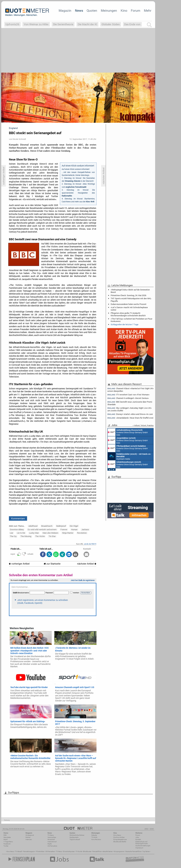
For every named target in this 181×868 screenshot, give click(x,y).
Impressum (139, 848)
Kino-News (117, 835)
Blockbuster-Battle (120, 842)
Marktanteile (74, 837)
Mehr (148, 10)
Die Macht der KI (87, 24)
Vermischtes (52, 837)
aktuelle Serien (108, 851)
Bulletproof (61, 526)
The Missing (26, 536)
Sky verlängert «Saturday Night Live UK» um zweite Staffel (130, 409)
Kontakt (138, 839)
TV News (59, 851)
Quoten (92, 10)
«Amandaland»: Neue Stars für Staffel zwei (130, 418)
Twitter (6, 846)
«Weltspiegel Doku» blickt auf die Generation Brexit (130, 291)
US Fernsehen (50, 851)
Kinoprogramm (119, 851)
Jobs (137, 837)
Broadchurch (47, 526)
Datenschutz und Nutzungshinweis (142, 843)
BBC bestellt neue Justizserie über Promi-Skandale (130, 403)
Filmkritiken (40, 851)
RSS (5, 835)
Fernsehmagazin (29, 851)
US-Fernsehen (52, 846)
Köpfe (50, 844)
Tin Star (52, 536)
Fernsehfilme (97, 851)
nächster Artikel (87, 564)
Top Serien (146, 851)
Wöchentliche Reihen (77, 835)
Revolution (82, 533)
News (79, 10)
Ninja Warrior (68, 533)
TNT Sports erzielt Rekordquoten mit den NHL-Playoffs (131, 300)
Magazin (65, 10)
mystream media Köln (129, 456)
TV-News (51, 835)
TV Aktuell (19, 851)
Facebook (7, 844)
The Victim (40, 536)
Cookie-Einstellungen (143, 846)
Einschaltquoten (69, 851)
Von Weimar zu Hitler (36, 24)
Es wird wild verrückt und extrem (42, 529)
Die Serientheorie (63, 24)
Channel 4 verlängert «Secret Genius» (128, 398)
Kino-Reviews (96, 839)
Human (74, 529)
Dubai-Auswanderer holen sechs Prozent (129, 304)
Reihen (28, 837)
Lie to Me (21, 533)
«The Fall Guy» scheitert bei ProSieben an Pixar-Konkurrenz (132, 320)
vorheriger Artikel (19, 564)
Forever (64, 529)
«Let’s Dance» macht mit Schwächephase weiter (129, 309)
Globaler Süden (111, 24)
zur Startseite (52, 564)
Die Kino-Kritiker (119, 837)
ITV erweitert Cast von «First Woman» (128, 395)
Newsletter (7, 837)
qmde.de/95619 (90, 544)
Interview (29, 839)
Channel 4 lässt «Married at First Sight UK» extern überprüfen (131, 390)
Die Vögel (74, 526)
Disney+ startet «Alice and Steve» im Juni (130, 414)
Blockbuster (87, 851)
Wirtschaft (51, 839)
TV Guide (79, 851)
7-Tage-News (8, 842)
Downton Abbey (17, 529)
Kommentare (18, 518)
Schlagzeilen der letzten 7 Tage (125, 324)
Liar (11, 533)
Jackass (85, 529)
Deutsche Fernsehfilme (133, 851)
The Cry (13, 536)
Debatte (94, 835)
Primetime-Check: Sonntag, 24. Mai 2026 (128, 295)
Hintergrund (30, 835)
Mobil (6, 839)
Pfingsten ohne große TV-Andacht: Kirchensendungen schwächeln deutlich (128, 314)
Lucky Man (34, 533)
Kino (124, 10)
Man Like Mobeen (50, 533)
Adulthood (33, 526)
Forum (136, 10)
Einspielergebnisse (120, 839)
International (52, 842)
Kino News (10, 851)
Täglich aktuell (75, 839)
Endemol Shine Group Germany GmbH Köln (128, 432)
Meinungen (109, 10)
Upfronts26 (12, 24)
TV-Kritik (94, 837)
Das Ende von (132, 24)
